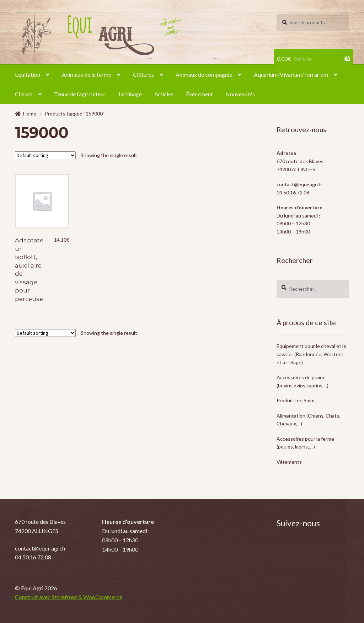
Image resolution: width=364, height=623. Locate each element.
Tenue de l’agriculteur (80, 94)
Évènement (199, 94)
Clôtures (143, 74)
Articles (164, 94)
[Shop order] (45, 155)
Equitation (28, 74)
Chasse (24, 94)
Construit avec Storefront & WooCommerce (69, 597)
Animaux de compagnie (204, 74)
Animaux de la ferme (87, 74)
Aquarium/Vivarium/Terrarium (291, 74)
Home (30, 114)
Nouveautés (240, 94)
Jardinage (130, 94)
